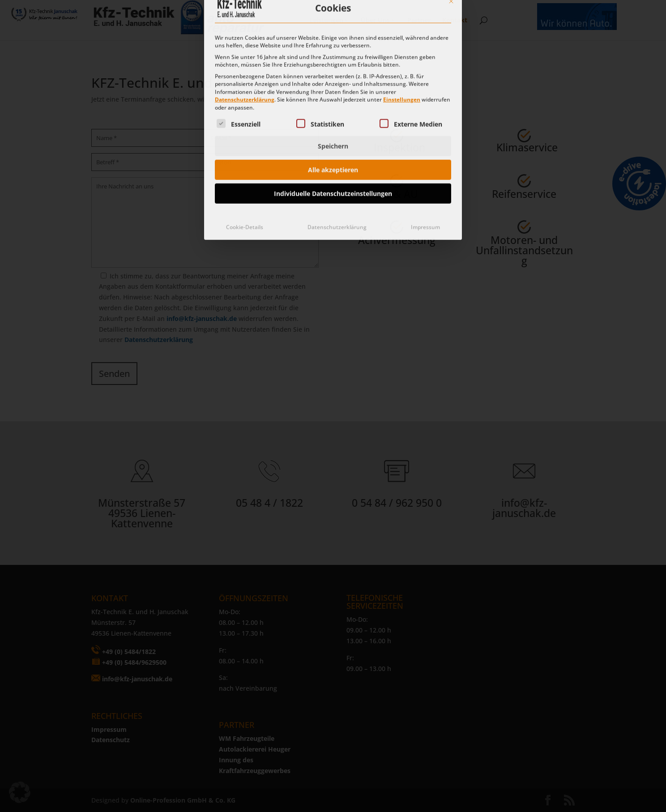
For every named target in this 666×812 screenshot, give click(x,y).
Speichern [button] (333, 64)
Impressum (425, 145)
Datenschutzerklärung (245, 18)
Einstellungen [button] (402, 18)
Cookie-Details (245, 145)
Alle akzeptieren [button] (333, 88)
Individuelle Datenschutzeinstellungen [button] (333, 112)
